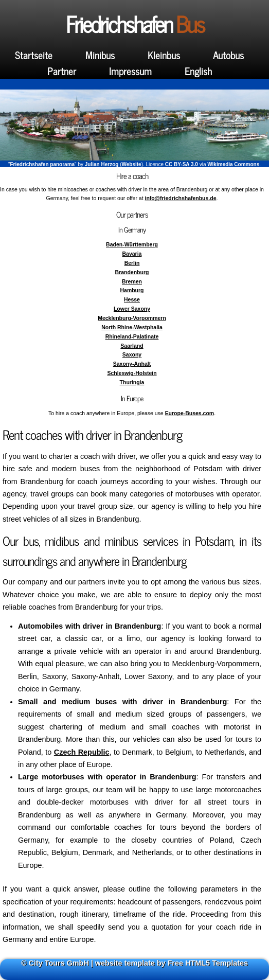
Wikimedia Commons (233, 164)
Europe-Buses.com (190, 413)
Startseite (34, 55)
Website (131, 164)
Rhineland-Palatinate (132, 337)
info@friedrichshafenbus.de (181, 198)
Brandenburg (132, 272)
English (198, 71)
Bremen (132, 282)
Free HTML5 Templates (208, 963)
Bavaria (132, 254)
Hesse (132, 300)
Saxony (132, 355)
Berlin (132, 263)
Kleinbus (164, 55)
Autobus (228, 55)
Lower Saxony (132, 309)
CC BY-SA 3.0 (182, 164)
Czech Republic (82, 752)
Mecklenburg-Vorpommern (132, 318)
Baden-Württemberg (132, 245)
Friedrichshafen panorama (43, 164)
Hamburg (132, 290)
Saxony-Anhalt (132, 364)
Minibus (100, 55)
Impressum (130, 71)
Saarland (132, 346)
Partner (62, 71)
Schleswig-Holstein (132, 373)
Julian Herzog (102, 164)
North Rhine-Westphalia (132, 327)
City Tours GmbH (59, 963)
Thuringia (132, 382)
